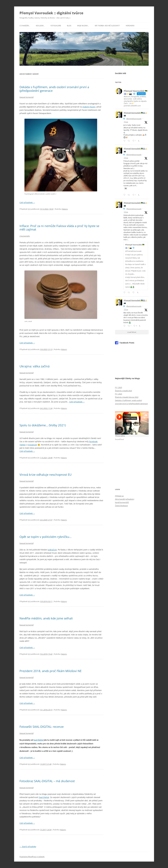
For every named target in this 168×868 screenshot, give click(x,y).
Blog (69, 26)
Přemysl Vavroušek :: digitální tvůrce (51, 13)
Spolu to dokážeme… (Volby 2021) (43, 425)
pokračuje (52, 550)
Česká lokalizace (121, 506)
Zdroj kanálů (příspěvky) (125, 499)
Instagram (33, 445)
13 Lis (126, 158)
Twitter (23, 445)
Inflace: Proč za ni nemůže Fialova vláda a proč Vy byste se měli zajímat (59, 228)
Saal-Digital (38, 740)
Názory (65, 209)
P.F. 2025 (119, 387)
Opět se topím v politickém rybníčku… (46, 537)
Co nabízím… (25, 26)
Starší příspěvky (28, 847)
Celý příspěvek (27, 202)
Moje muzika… (83, 26)
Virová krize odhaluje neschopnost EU (46, 475)
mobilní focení (89, 107)
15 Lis (126, 122)
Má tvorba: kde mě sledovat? (107, 26)
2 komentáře (25, 236)
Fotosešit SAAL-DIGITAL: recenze (42, 727)
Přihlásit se (119, 496)
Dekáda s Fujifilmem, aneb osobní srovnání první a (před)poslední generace (54, 89)
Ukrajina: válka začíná (35, 366)
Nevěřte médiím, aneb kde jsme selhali (46, 618)
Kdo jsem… (40, 26)
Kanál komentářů (122, 502)
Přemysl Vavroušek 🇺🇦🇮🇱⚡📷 (135, 114)
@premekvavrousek (134, 119)
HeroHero (130, 26)
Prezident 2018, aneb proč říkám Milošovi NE (51, 671)
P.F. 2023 (119, 394)
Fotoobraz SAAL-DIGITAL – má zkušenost (47, 781)
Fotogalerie (56, 26)
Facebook (93, 441)
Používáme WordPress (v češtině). (32, 857)
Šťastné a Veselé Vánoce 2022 (127, 397)
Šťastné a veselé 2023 (123, 391)
